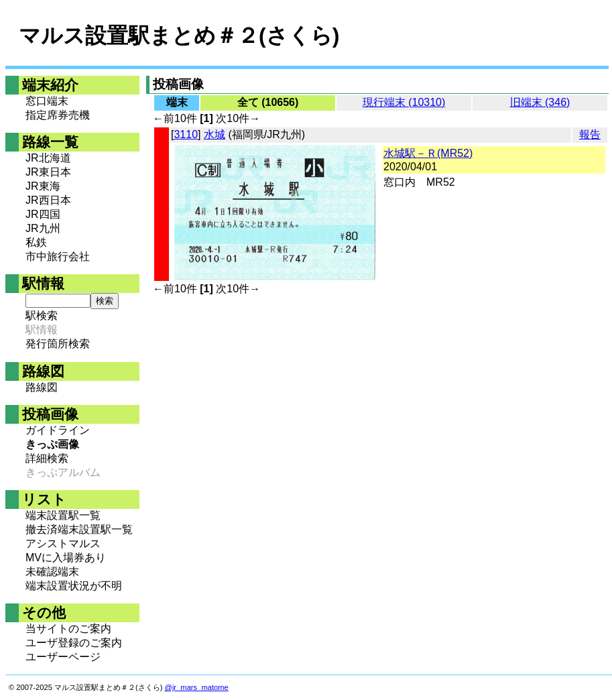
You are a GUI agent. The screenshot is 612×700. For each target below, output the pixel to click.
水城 (215, 134)
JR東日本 (48, 172)
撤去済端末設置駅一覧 (79, 529)
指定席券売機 (58, 115)
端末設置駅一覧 (63, 515)
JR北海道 (48, 158)
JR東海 (43, 186)
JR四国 (43, 214)
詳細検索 (47, 458)
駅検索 (42, 315)
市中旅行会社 (58, 256)
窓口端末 (47, 101)
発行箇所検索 (58, 344)
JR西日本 (48, 200)
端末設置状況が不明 (74, 586)
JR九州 (43, 228)
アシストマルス (63, 543)
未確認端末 (52, 572)
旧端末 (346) (540, 102)
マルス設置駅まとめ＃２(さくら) (179, 36)
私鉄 (36, 242)
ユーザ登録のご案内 (74, 643)
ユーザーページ (63, 657)
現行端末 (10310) (404, 102)
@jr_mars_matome (197, 687)
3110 (186, 134)
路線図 (42, 387)
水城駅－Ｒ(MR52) (428, 153)
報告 (590, 134)
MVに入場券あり (66, 558)
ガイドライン (58, 430)
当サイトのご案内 (68, 629)
